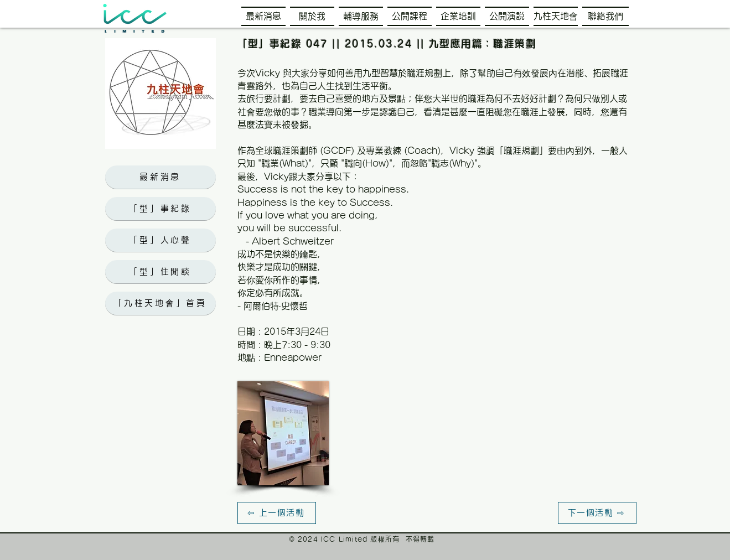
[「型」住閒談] (161, 272)
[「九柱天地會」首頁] (161, 303)
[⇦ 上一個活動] (277, 513)
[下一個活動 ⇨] (597, 513)
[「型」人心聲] (161, 240)
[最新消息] (161, 177)
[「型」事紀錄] (161, 209)
